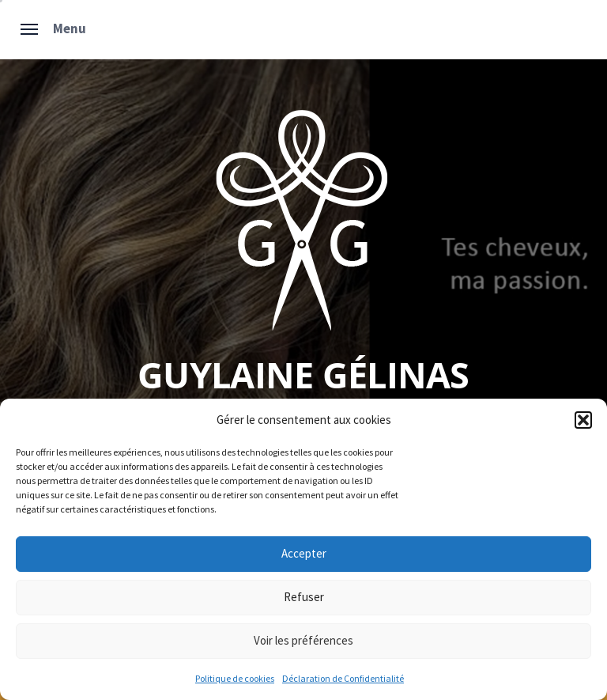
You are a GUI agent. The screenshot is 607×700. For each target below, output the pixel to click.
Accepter (304, 553)
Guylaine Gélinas (303, 375)
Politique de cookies (235, 678)
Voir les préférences (303, 640)
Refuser (304, 597)
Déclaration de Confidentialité (343, 678)
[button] (583, 420)
